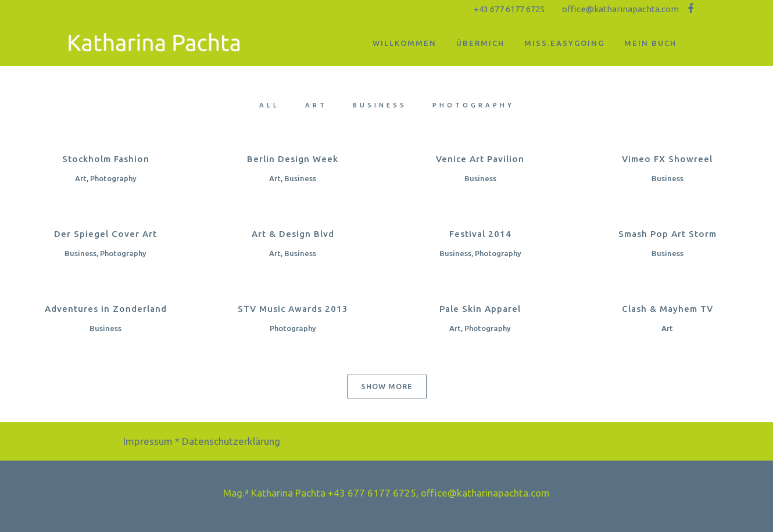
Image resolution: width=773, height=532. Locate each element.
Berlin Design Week (293, 159)
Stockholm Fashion (106, 159)
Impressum (148, 441)
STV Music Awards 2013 (293, 309)
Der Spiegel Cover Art (105, 234)
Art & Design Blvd (293, 234)
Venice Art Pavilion (480, 159)
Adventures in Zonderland (106, 309)
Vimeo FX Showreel (667, 159)
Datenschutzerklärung (231, 441)
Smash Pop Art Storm (668, 234)
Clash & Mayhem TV (668, 309)
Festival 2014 (480, 234)
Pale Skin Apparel (480, 309)
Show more (387, 386)
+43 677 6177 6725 (509, 9)
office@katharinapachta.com (620, 9)
